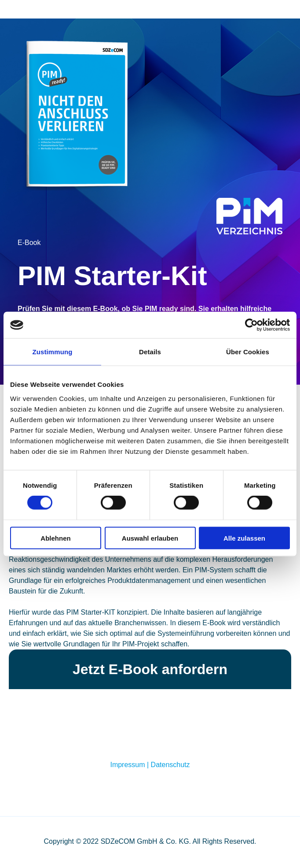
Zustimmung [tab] (53, 352)
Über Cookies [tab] (248, 352)
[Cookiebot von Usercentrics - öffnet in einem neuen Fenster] (251, 325)
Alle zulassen (244, 538)
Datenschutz (170, 765)
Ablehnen (55, 538)
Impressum (127, 765)
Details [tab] (150, 352)
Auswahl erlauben (150, 538)
